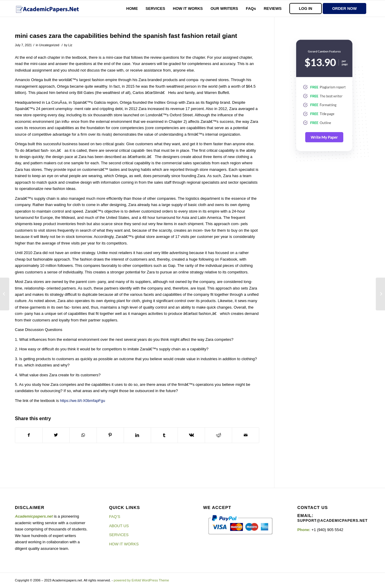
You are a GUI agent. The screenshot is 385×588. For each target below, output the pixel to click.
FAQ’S (115, 517)
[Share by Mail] (246, 435)
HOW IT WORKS (124, 544)
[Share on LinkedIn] (137, 435)
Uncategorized (49, 45)
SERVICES (119, 535)
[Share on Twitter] (56, 435)
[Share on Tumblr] (164, 435)
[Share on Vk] (191, 435)
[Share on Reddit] (218, 435)
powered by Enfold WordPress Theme (141, 580)
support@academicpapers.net (333, 521)
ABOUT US (119, 526)
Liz (70, 45)
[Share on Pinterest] (110, 435)
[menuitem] (132, 8)
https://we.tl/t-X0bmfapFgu (83, 401)
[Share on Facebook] (29, 435)
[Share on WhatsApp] (83, 435)
